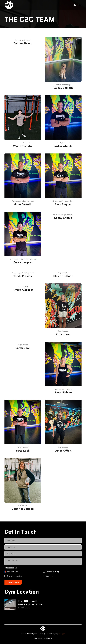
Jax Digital (62, 634)
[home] (9, 5)
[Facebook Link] (38, 638)
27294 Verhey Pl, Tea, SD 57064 (30, 604)
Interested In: (11, 568)
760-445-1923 (24, 607)
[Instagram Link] (48, 638)
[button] (80, 5)
